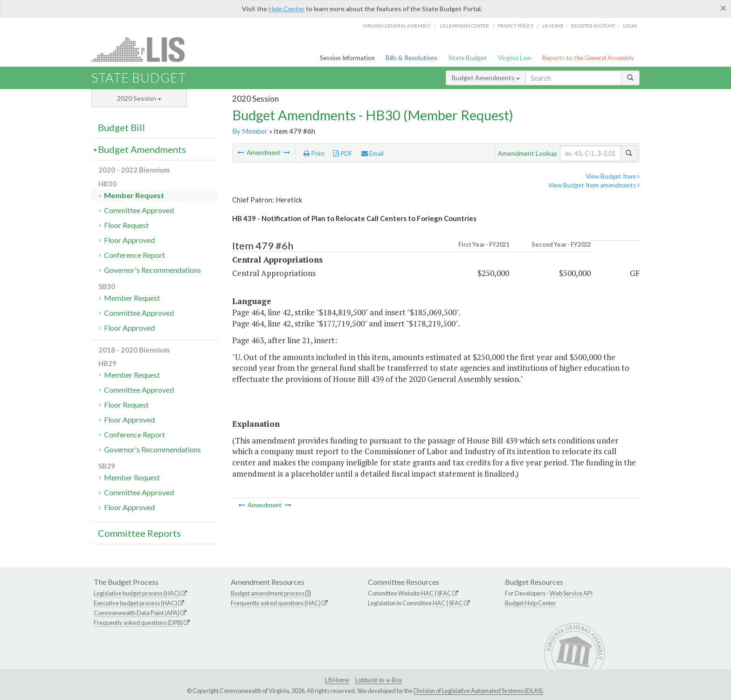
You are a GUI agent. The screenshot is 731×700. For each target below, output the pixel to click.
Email (372, 153)
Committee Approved (139, 210)
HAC (427, 593)
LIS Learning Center (464, 26)
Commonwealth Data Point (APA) (137, 613)
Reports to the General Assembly (588, 58)
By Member (250, 131)
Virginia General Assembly (397, 26)
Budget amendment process (268, 593)
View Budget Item (613, 176)
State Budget (468, 58)
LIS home (553, 26)
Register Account (593, 26)
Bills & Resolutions (411, 58)
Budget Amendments (486, 78)
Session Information (347, 58)
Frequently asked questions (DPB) (138, 623)
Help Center (286, 9)
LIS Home (337, 680)
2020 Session (139, 98)
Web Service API (571, 593)
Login (630, 26)
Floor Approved (129, 240)
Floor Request (126, 225)
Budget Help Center (531, 603)
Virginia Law (514, 58)
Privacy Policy (516, 26)
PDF (343, 153)
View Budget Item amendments (594, 185)
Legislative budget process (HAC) (137, 593)
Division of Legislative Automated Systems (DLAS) (478, 691)
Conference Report (134, 255)
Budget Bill (121, 127)
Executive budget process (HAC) (135, 603)
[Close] (723, 8)
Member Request (134, 195)
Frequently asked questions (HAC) (276, 603)
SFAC (444, 593)
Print (314, 153)
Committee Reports (139, 533)
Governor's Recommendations (152, 270)
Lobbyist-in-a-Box (379, 680)
